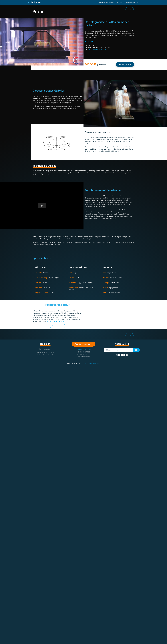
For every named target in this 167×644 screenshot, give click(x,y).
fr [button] (138, 2)
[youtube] (122, 355)
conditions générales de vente (56, 321)
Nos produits (104, 3)
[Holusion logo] (35, 3)
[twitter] (119, 355)
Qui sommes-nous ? (45, 349)
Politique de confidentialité (45, 355)
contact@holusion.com (83, 349)
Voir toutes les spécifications (97, 49)
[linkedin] (125, 355)
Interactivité (120, 3)
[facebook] (117, 355)
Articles (112, 3)
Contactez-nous (57, 326)
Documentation (130, 3)
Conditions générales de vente (45, 352)
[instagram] (127, 355)
